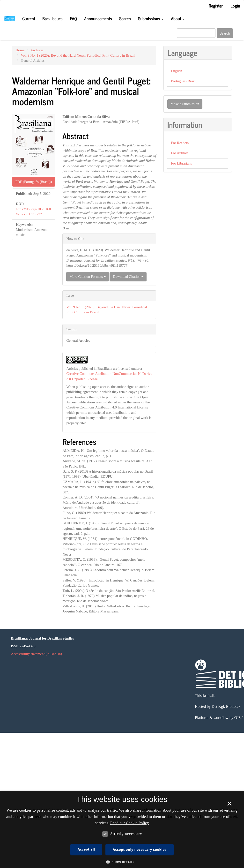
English (177, 71)
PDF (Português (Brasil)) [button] (34, 182)
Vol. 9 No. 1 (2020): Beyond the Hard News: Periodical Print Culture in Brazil (78, 55)
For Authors (180, 153)
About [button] (178, 18)
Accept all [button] (86, 849)
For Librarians (181, 163)
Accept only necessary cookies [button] (140, 849)
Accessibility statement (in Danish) (36, 654)
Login (235, 6)
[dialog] (122, 830)
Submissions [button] (151, 18)
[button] (122, 862)
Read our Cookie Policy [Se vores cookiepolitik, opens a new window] (130, 823)
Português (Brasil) (184, 81)
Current (29, 18)
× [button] (229, 805)
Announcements (98, 18)
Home (20, 50)
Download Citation (128, 277)
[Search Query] (196, 33)
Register (216, 6)
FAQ (73, 18)
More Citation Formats (87, 277)
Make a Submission (185, 104)
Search (125, 18)
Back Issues (52, 18)
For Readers (180, 143)
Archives (37, 50)
